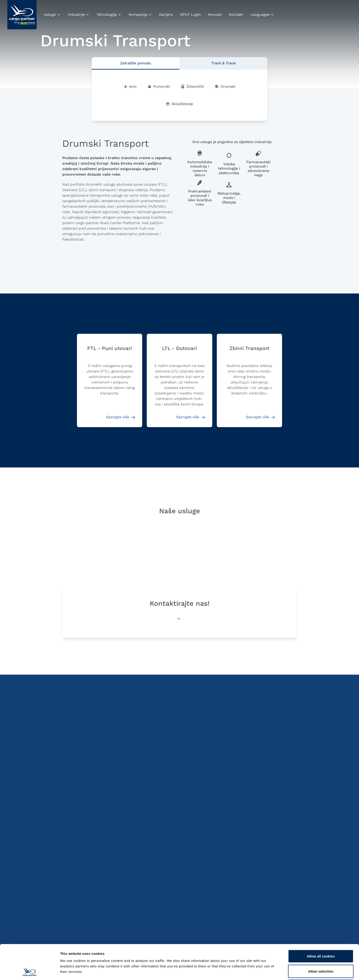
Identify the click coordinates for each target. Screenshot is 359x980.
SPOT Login (190, 15)
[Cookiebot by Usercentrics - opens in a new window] (30, 971)
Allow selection (321, 939)
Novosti (215, 15)
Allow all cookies (321, 924)
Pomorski (159, 86)
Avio (130, 86)
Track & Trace (223, 63)
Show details (240, 971)
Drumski (225, 86)
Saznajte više (120, 417)
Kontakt (236, 15)
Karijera (166, 15)
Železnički (192, 86)
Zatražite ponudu (136, 63)
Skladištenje (179, 104)
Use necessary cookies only (321, 954)
